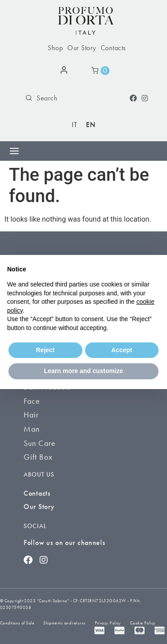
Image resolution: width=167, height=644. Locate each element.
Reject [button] (45, 350)
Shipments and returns (64, 623)
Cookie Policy (143, 623)
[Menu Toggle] (14, 151)
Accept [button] (122, 350)
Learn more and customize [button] (83, 371)
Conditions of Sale (17, 623)
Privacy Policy (108, 623)
